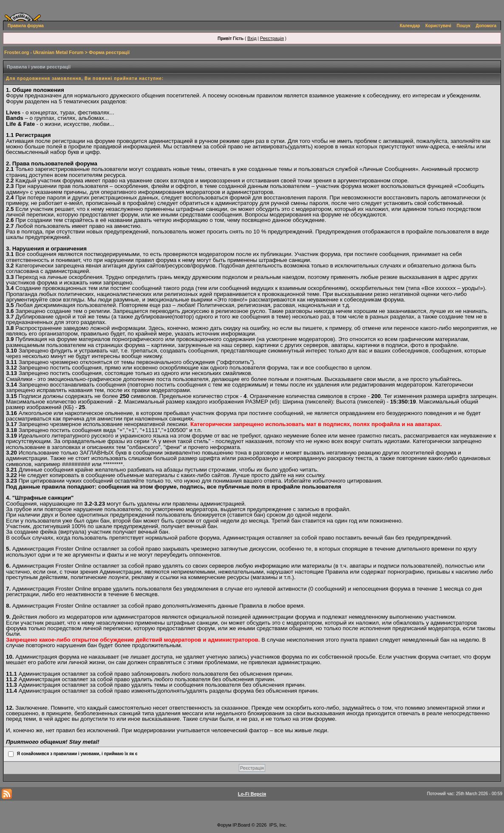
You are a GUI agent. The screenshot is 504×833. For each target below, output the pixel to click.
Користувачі (438, 26)
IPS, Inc (278, 825)
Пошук (464, 26)
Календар (410, 26)
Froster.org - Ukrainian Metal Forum (44, 52)
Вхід (252, 38)
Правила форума (26, 26)
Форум (224, 825)
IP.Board (241, 825)
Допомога (486, 26)
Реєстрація (272, 38)
